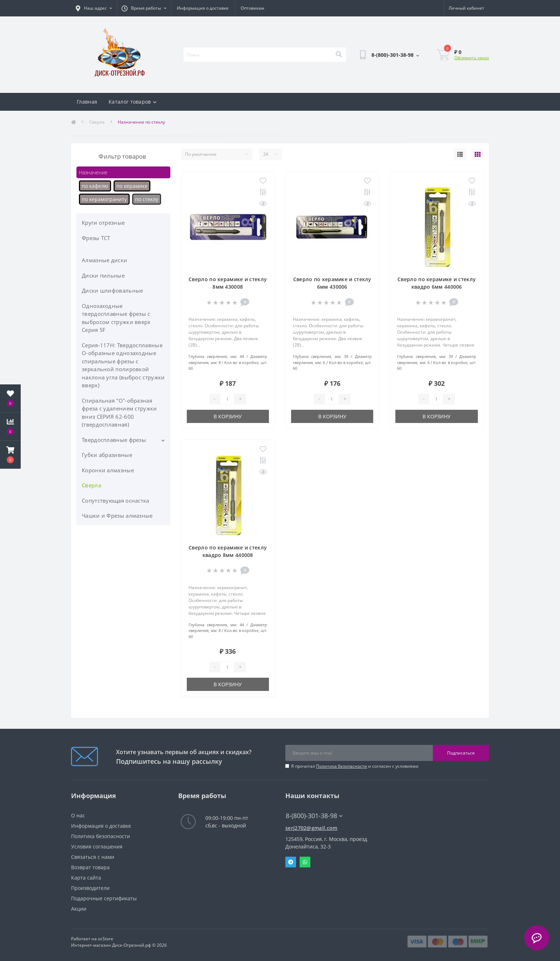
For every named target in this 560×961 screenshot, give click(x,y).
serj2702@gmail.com (311, 828)
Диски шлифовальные (112, 290)
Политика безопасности (342, 766)
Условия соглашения (97, 847)
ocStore (106, 939)
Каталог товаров (132, 102)
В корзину (228, 416)
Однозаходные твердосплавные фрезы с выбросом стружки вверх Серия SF (116, 318)
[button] (10, 455)
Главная (87, 102)
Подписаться (461, 753)
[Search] (339, 55)
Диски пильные (103, 275)
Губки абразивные (107, 455)
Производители (90, 888)
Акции (79, 909)
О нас (78, 815)
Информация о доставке (203, 8)
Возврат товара (90, 867)
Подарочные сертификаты (104, 898)
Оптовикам (252, 8)
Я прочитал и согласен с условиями (355, 766)
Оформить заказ (472, 58)
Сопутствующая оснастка (116, 501)
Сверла (97, 122)
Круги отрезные (103, 223)
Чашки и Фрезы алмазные (117, 516)
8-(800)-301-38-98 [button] (314, 816)
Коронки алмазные (108, 470)
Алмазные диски (104, 260)
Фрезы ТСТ (96, 238)
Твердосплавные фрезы (114, 440)
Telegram (291, 862)
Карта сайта (86, 878)
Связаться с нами (93, 857)
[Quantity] (227, 399)
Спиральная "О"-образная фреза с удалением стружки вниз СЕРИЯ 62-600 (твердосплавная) (119, 413)
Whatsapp (305, 862)
